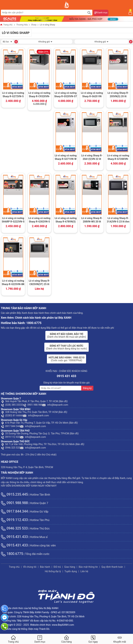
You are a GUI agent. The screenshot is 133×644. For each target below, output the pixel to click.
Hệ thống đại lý (53, 571)
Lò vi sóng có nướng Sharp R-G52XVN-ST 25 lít (66, 95)
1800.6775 (12, 554)
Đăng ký (87, 388)
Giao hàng (70, 567)
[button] (16, 42)
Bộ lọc (7, 41)
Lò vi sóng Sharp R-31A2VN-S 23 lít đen (118, 220)
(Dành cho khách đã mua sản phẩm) (67, 335)
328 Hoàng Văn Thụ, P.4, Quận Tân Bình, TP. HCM (34, 412)
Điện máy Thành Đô (39, 629)
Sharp (34, 25)
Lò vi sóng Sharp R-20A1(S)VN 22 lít (92, 157)
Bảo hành (45, 567)
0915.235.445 (14, 494)
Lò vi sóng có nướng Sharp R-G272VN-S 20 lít (13, 95)
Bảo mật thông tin (88, 567)
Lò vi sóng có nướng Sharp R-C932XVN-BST (39, 95)
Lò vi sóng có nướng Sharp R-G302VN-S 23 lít (39, 220)
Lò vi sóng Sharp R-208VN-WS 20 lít (92, 220)
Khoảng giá (45, 41)
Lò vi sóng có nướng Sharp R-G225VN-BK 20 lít (13, 283)
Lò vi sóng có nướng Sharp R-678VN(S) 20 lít (66, 220)
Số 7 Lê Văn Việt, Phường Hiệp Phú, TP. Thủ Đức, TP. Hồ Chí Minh (43, 444)
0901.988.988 (33, 405)
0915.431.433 (14, 537)
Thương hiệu (22, 25)
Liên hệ (84, 571)
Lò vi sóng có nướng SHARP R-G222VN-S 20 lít (13, 220)
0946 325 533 (10, 448)
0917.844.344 (14, 511)
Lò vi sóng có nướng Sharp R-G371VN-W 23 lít (66, 158)
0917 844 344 (10, 426)
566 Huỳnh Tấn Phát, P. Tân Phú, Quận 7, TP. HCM (34, 401)
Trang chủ (6, 25)
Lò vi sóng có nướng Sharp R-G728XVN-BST (118, 158)
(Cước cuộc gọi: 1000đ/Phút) (67, 359)
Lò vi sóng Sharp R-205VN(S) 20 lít (118, 95)
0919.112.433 (14, 520)
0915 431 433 (66, 376)
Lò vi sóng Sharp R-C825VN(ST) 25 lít (39, 282)
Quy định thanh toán (112, 567)
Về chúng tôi (30, 567)
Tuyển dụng (71, 571)
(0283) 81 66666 (12, 415)
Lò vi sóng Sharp (47, 25)
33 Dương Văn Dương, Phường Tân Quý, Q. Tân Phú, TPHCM (40, 433)
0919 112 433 (10, 437)
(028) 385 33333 (12, 405)
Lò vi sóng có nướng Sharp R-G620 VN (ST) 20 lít (92, 95)
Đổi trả (57, 567)
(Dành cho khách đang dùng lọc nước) (66, 347)
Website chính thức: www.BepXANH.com (52, 625)
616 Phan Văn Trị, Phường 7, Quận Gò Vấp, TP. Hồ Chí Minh (39, 423)
